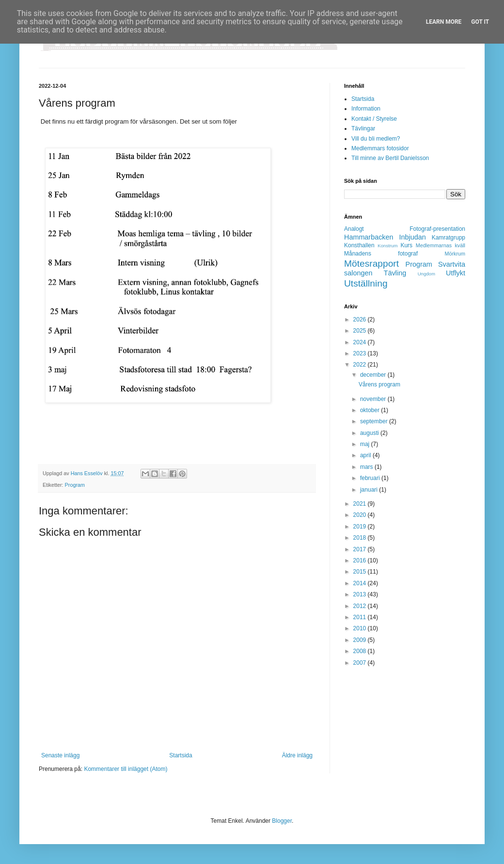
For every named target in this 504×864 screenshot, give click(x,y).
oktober (370, 410)
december (374, 375)
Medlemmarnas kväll (441, 245)
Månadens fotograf (381, 254)
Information (366, 109)
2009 (361, 640)
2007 (361, 663)
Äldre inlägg (297, 755)
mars (367, 467)
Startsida (181, 755)
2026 (361, 320)
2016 (361, 560)
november (374, 399)
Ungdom (426, 274)
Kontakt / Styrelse (374, 119)
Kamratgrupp (449, 238)
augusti (370, 433)
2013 (361, 594)
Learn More (444, 22)
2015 (361, 572)
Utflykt (456, 273)
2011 (361, 617)
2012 (361, 606)
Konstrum (387, 246)
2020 (361, 515)
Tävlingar (363, 128)
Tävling (395, 273)
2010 (361, 628)
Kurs (406, 245)
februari (371, 478)
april (366, 455)
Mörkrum (455, 254)
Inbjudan (413, 237)
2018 (361, 538)
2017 (361, 549)
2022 (361, 365)
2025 (361, 331)
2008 (361, 651)
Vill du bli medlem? (376, 139)
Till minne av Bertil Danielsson (390, 158)
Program (75, 485)
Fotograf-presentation (437, 229)
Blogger (282, 821)
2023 (361, 353)
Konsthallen (359, 245)
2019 (361, 527)
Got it (480, 22)
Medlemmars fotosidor (380, 148)
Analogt (354, 229)
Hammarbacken (369, 237)
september (375, 421)
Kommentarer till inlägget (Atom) (126, 769)
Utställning (366, 283)
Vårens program (379, 384)
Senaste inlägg (60, 755)
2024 (361, 342)
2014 (361, 583)
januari (370, 490)
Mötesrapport (371, 264)
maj (366, 444)
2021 (361, 504)
